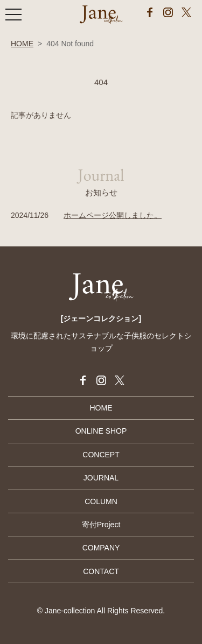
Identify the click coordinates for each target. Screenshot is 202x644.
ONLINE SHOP (101, 431)
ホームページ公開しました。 (113, 215)
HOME (22, 44)
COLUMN (101, 501)
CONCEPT (101, 455)
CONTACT (101, 571)
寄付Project (101, 525)
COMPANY (101, 548)
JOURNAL (101, 478)
